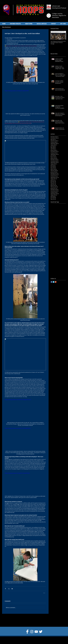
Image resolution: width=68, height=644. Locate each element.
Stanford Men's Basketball (57, 262)
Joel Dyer (59, 240)
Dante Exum (53, 231)
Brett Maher (59, 220)
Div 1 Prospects (54, 233)
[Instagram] (32, 632)
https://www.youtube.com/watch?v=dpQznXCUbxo (18, 400)
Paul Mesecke (54, 253)
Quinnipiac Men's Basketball (57, 255)
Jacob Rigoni (53, 238)
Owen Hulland (62, 251)
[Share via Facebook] (5, 589)
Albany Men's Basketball (56, 207)
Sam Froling (62, 257)
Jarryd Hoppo (60, 238)
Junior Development (55, 242)
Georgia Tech (54, 235)
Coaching (62, 224)
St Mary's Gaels (62, 260)
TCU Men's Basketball (56, 266)
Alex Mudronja (54, 209)
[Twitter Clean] (41, 632)
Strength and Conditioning (57, 264)
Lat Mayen (53, 246)
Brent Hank (53, 220)
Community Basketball (56, 227)
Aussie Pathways (55, 213)
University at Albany (55, 273)
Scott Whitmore (54, 260)
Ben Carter (53, 218)
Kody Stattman (54, 244)
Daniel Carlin (54, 229)
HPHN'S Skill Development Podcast (59, 7)
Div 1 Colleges (60, 231)
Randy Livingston (55, 257)
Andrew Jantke (62, 209)
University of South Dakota (57, 275)
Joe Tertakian (54, 240)
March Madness (54, 249)
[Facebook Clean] (27, 632)
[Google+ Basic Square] (56, 282)
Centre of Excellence (55, 222)
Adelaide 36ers (54, 205)
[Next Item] (64, 35)
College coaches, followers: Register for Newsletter (59, 15)
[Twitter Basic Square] (54, 282)
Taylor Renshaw (54, 268)
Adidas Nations (62, 205)
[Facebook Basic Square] (51, 282)
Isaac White (60, 235)
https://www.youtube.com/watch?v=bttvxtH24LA (17, 473)
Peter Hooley (61, 253)
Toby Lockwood (62, 268)
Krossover (61, 244)
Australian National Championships (58, 216)
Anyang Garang (54, 211)
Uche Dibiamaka (54, 271)
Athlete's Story (62, 211)
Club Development (55, 224)
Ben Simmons (60, 218)
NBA (60, 249)
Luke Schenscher (60, 246)
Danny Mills (60, 229)
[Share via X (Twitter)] (9, 589)
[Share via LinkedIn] (12, 589)
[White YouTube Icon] (36, 632)
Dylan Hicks (61, 233)
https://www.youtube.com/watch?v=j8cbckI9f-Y (17, 91)
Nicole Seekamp (54, 251)
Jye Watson (63, 242)
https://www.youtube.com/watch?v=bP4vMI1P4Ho (18, 428)
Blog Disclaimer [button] (6, 27)
